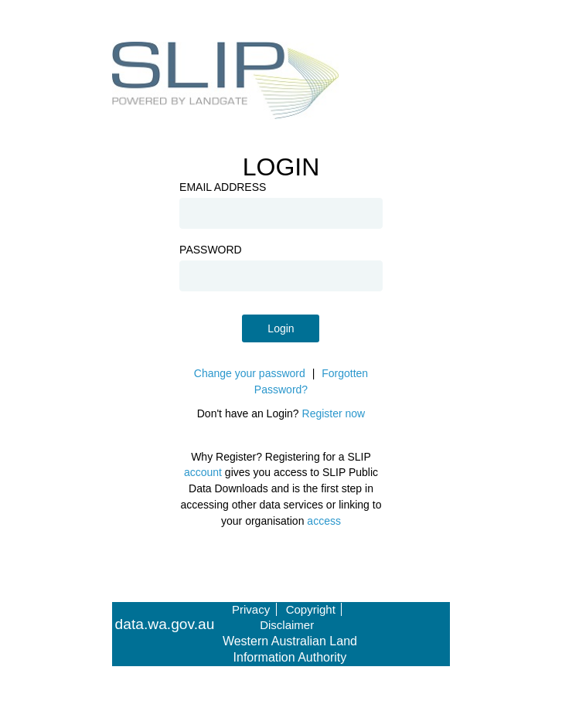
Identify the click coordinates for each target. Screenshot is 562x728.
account (203, 472)
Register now (334, 413)
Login (281, 328)
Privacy (251, 609)
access (324, 521)
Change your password (250, 373)
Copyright (311, 609)
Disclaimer (287, 625)
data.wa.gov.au (165, 624)
